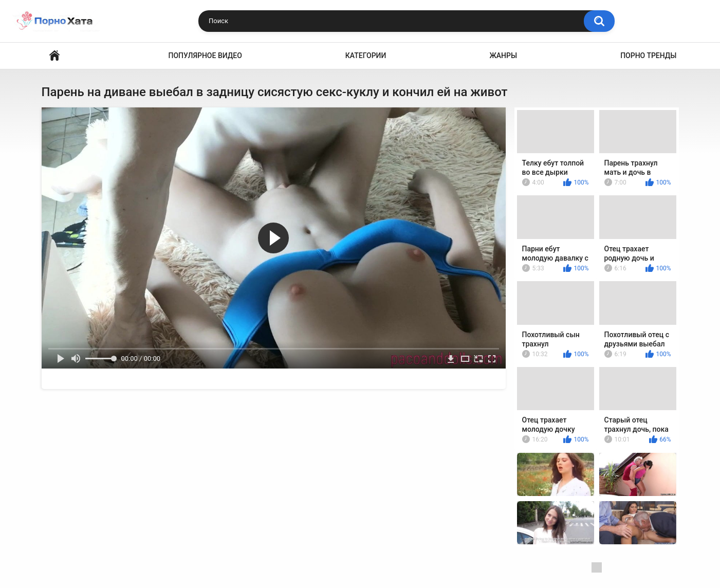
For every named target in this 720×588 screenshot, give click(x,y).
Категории (366, 56)
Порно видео (54, 56)
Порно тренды (648, 56)
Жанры (503, 56)
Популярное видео (205, 56)
